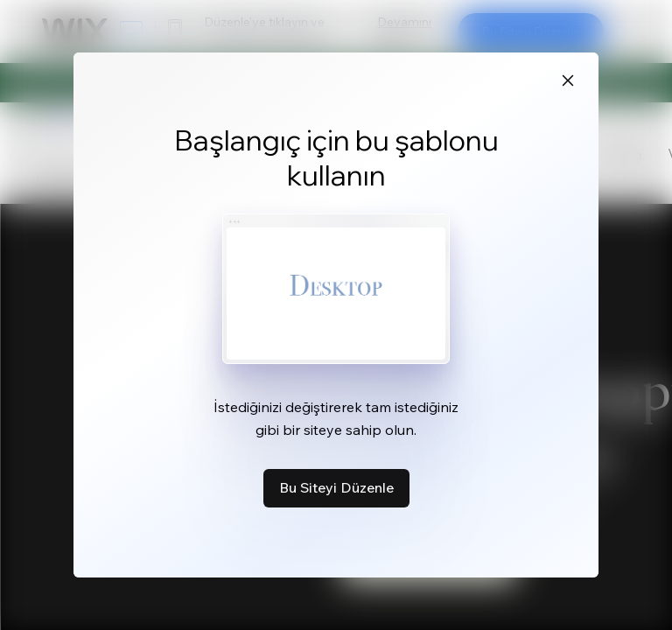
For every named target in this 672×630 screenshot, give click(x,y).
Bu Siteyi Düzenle (336, 487)
